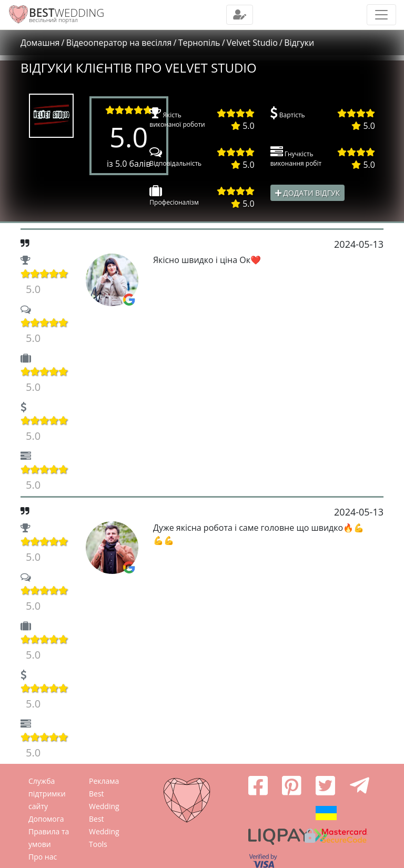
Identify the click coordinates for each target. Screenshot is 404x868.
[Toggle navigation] (240, 15)
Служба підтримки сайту (47, 794)
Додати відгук (308, 193)
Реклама (104, 781)
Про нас (43, 857)
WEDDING (67, 13)
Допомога (46, 819)
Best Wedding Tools (104, 831)
